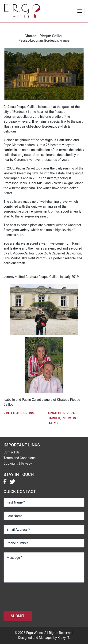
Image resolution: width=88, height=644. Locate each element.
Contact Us (12, 452)
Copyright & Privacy (18, 464)
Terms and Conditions (20, 458)
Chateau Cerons (20, 413)
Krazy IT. (64, 638)
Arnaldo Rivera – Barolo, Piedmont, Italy (63, 418)
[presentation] (39, 596)
